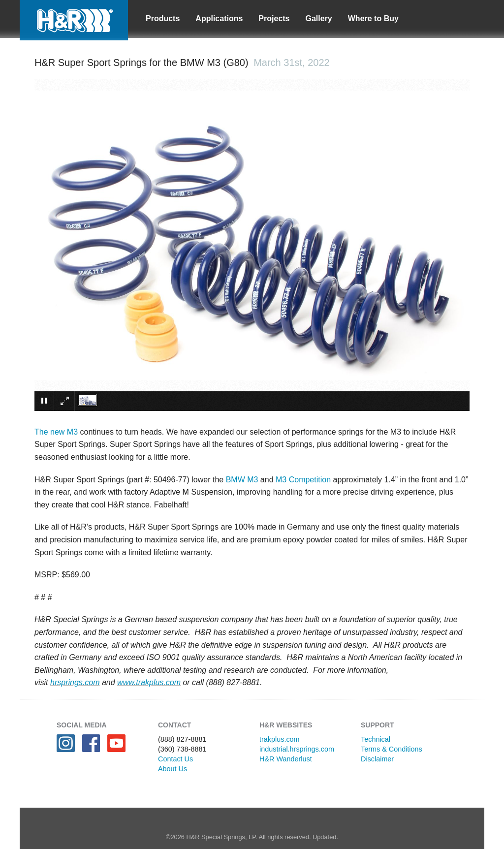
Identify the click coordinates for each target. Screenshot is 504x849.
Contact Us (175, 759)
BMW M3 (242, 480)
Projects (274, 18)
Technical (376, 739)
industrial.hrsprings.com (297, 749)
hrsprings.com (75, 682)
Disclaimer (377, 759)
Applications (219, 18)
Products (163, 18)
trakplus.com (280, 739)
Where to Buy (373, 18)
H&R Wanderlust (286, 759)
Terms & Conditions (392, 749)
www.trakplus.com (149, 682)
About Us (173, 769)
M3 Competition (303, 480)
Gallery (319, 18)
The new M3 (56, 432)
